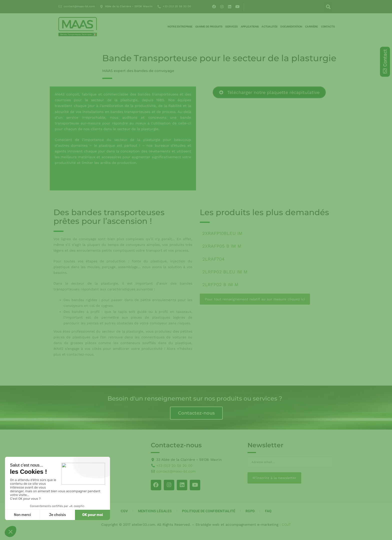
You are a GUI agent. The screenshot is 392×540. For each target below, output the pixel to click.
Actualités (269, 27)
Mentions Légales (155, 511)
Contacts (328, 27)
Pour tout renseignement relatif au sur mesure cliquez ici (255, 299)
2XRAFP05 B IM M (222, 246)
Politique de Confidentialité (209, 511)
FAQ (268, 511)
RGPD (250, 511)
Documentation (291, 27)
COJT (286, 525)
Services (231, 27)
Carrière (311, 27)
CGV (124, 511)
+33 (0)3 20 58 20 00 (177, 6)
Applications (250, 27)
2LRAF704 (213, 259)
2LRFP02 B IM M (220, 284)
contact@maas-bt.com (79, 6)
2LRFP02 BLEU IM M (225, 272)
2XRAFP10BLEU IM (222, 233)
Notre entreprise (180, 27)
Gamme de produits (209, 27)
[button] (328, 7)
